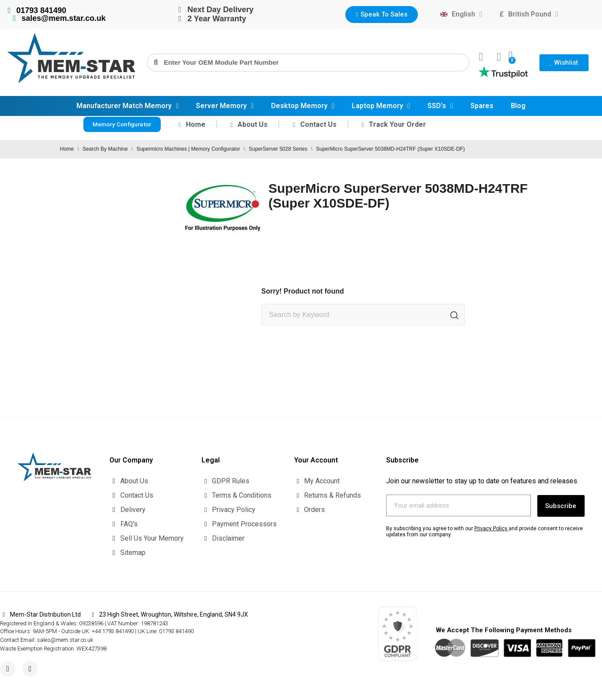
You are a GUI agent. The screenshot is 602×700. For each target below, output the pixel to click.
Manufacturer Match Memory (127, 106)
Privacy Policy (491, 527)
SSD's (440, 106)
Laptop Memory (381, 106)
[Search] (363, 315)
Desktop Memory (303, 106)
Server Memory (225, 106)
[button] (381, 15)
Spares (482, 106)
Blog (518, 106)
